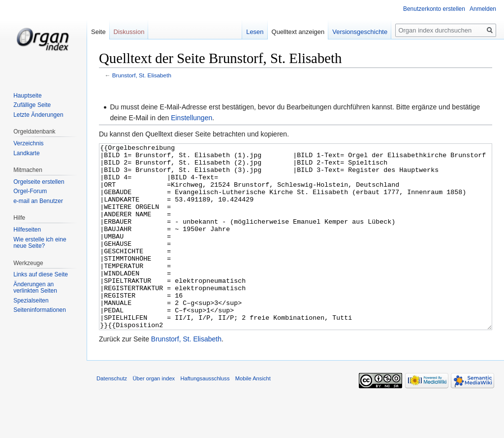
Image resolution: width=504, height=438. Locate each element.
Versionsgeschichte (360, 32)
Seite (98, 32)
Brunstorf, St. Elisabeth (142, 75)
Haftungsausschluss (205, 415)
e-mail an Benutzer (38, 201)
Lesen (255, 32)
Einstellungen (191, 118)
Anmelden (483, 9)
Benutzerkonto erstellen (434, 9)
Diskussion (129, 32)
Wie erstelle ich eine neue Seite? (40, 243)
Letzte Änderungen (38, 115)
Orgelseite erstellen (39, 182)
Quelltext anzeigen (298, 32)
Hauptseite (27, 96)
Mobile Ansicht (253, 415)
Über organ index (154, 415)
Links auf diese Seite (41, 274)
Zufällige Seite (32, 105)
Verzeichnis (28, 143)
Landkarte (26, 153)
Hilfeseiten (27, 230)
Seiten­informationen (40, 310)
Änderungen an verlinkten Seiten (35, 288)
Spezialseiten (31, 301)
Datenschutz (112, 415)
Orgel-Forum (30, 191)
